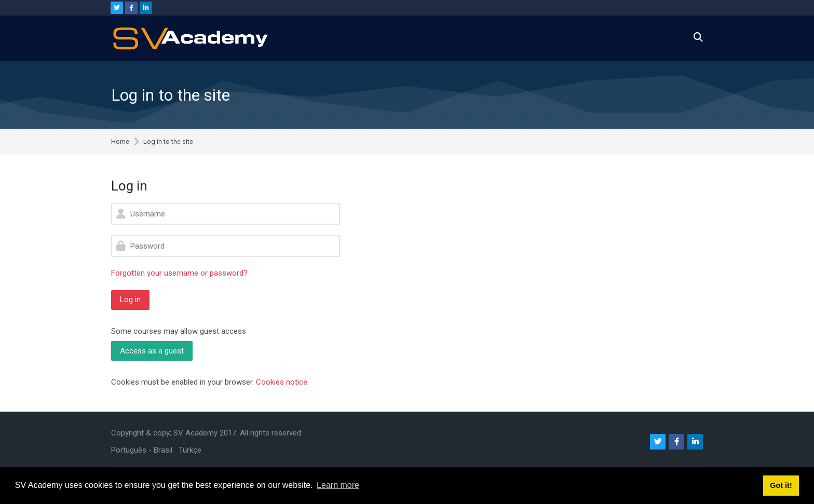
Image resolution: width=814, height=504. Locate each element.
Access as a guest (152, 351)
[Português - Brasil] (142, 450)
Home (120, 142)
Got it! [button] (781, 485)
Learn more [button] (338, 485)
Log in (130, 299)
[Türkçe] (190, 450)
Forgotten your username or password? (179, 273)
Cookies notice (282, 382)
